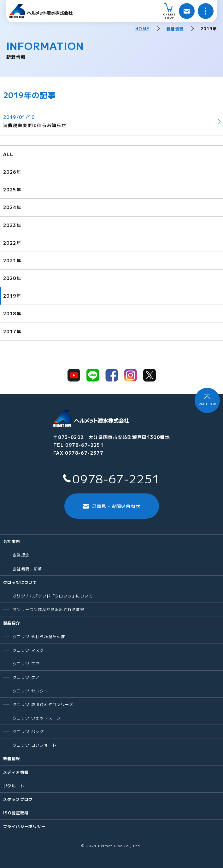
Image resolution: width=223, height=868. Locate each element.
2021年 (12, 260)
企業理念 (21, 555)
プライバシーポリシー (24, 826)
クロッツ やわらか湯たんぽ (39, 637)
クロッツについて (20, 582)
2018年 (12, 313)
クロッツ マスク (28, 650)
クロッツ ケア (26, 677)
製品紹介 (12, 623)
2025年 (12, 189)
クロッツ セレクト (30, 691)
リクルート (14, 786)
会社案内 (12, 541)
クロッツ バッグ (28, 731)
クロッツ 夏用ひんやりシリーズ (43, 704)
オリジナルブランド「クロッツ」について (53, 596)
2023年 (12, 225)
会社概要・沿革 (27, 569)
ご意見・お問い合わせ (112, 506)
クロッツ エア (26, 664)
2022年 (12, 243)
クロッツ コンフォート (35, 745)
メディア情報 (16, 772)
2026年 (12, 172)
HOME (142, 29)
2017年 (12, 331)
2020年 (12, 278)
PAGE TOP (207, 404)
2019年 (12, 296)
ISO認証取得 (16, 813)
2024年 (12, 207)
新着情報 (175, 29)
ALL (8, 154)
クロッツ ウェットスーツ (37, 718)
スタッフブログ (18, 799)
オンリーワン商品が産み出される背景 (49, 609)
